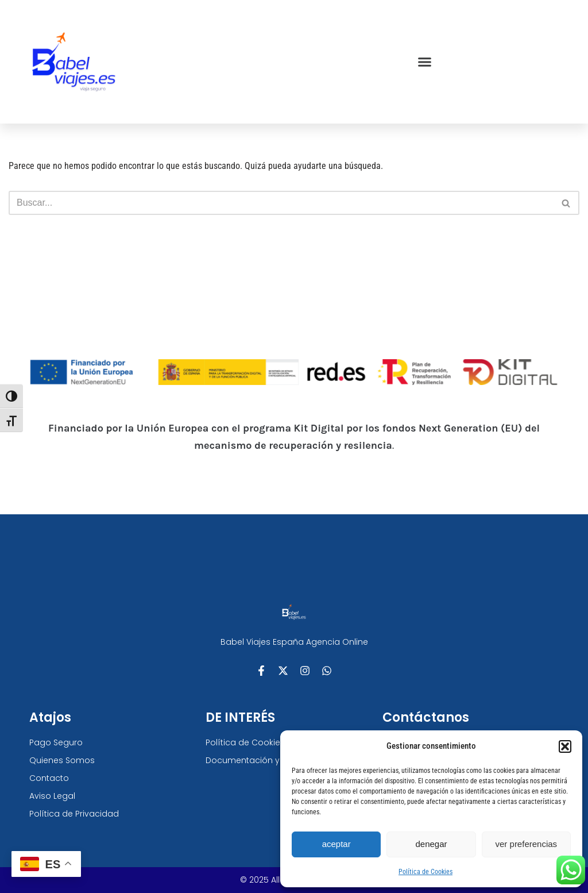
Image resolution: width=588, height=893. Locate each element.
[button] (565, 746)
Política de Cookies (425, 872)
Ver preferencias (527, 844)
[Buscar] (281, 203)
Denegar (431, 844)
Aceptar (336, 844)
